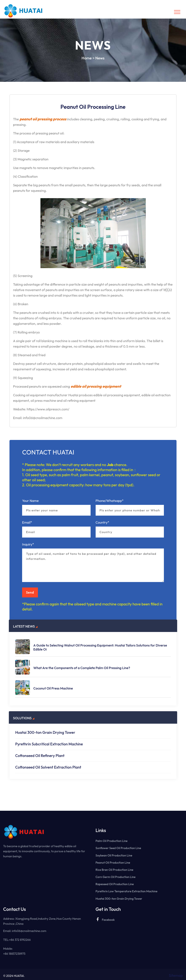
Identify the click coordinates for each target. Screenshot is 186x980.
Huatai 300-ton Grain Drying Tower (45, 730)
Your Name (30, 501)
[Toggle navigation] (177, 12)
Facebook (105, 917)
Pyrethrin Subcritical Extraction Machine (49, 742)
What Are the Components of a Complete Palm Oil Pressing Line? (82, 666)
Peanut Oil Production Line (113, 860)
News (100, 58)
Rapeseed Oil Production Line (115, 882)
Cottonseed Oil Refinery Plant (40, 753)
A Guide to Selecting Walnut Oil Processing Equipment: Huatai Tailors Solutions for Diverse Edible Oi (100, 645)
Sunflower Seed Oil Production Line (118, 846)
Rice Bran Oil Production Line (114, 867)
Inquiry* (28, 545)
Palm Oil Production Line (112, 839)
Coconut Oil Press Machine (53, 686)
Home (87, 58)
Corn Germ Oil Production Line (116, 874)
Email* (27, 523)
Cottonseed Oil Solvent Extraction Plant (48, 765)
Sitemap (176, 973)
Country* (102, 523)
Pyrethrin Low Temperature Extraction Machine (127, 889)
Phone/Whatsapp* (110, 501)
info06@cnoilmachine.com (29, 928)
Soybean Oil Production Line (114, 853)
